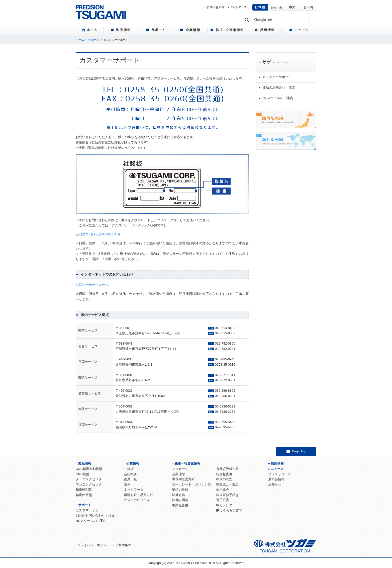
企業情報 (133, 464)
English (276, 7)
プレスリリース (280, 474)
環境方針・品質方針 (138, 495)
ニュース (277, 469)
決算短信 (178, 495)
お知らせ (275, 484)
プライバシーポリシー (93, 545)
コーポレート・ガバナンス (191, 484)
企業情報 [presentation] (190, 30)
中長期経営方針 (183, 479)
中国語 (292, 7)
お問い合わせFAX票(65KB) (100, 234)
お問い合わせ (216, 7)
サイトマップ (237, 7)
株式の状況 (224, 479)
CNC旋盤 (82, 474)
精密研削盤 (84, 490)
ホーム (80, 40)
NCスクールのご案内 (278, 98)
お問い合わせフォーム (92, 285)
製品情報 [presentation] (121, 30)
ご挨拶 (129, 469)
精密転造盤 (84, 495)
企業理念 (178, 474)
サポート (94, 40)
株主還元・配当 (227, 484)
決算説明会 (180, 500)
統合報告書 (224, 474)
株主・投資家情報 (187, 464)
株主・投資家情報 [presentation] (227, 30)
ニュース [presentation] (299, 30)
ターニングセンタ (89, 479)
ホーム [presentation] (90, 30)
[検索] (274, 20)
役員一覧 (130, 479)
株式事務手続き (227, 495)
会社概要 (130, 474)
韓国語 (308, 7)
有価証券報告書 (227, 469)
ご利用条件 (123, 545)
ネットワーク (134, 490)
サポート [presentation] (156, 30)
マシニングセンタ (89, 484)
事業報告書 (180, 505)
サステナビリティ (137, 500)
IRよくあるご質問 (229, 510)
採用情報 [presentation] (264, 30)
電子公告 (223, 500)
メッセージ (180, 469)
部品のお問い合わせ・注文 (95, 515)
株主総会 (223, 490)
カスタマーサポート (277, 77)
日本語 (260, 7)
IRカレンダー (226, 505)
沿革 (127, 484)
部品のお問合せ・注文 (279, 87)
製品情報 (85, 464)
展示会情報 (276, 479)
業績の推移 (180, 490)
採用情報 (277, 464)
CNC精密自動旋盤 (89, 469)
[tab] (90, 30)
